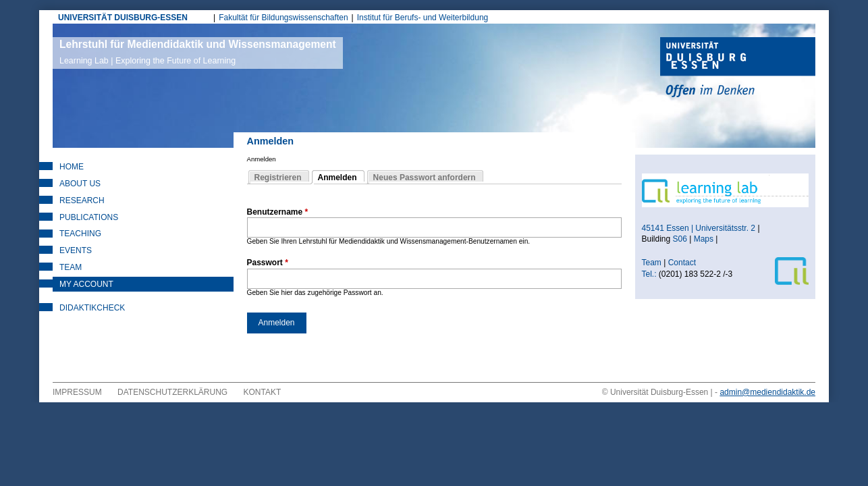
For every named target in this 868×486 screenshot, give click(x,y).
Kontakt (263, 392)
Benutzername (278, 212)
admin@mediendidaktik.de (767, 392)
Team (71, 267)
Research (82, 200)
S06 (680, 239)
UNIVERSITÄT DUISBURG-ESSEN (123, 18)
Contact (683, 263)
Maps (704, 239)
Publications (89, 217)
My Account (86, 284)
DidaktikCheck (92, 308)
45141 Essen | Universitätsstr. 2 (699, 228)
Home (72, 167)
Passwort (268, 263)
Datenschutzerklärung (172, 392)
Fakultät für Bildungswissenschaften (283, 18)
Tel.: (649, 274)
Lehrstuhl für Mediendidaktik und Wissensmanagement (198, 52)
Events (76, 250)
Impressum (77, 392)
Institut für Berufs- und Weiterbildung (423, 18)
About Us (80, 184)
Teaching (80, 234)
